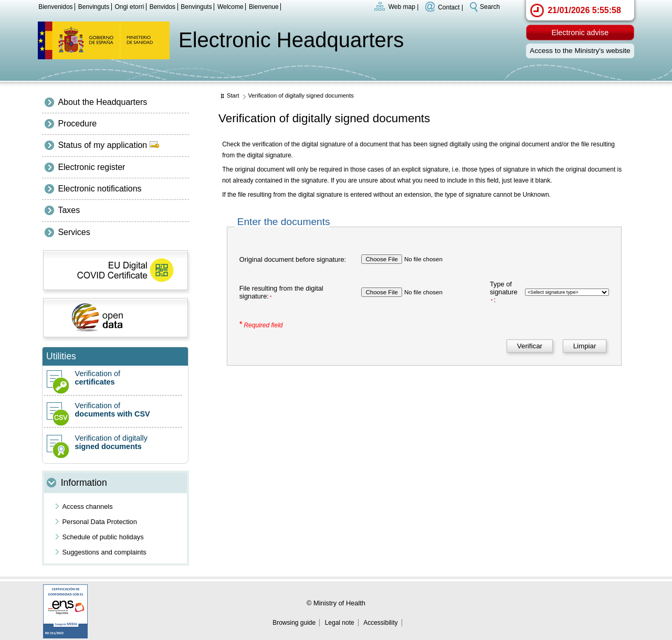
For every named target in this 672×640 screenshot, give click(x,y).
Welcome (230, 7)
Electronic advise (580, 33)
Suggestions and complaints (104, 552)
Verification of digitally (113, 442)
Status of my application (108, 145)
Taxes (69, 210)
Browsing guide (294, 623)
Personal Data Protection (100, 522)
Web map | (404, 7)
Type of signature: (504, 292)
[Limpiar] (585, 346)
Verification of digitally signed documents (301, 95)
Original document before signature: (293, 259)
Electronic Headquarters (291, 40)
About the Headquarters (102, 102)
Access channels (88, 506)
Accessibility (380, 623)
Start (233, 95)
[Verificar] (529, 346)
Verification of (113, 378)
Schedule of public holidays (103, 537)
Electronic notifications (99, 189)
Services (74, 232)
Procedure (77, 124)
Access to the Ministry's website (580, 51)
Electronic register (91, 167)
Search (490, 7)
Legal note (340, 623)
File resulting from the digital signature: (281, 292)
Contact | (450, 7)
